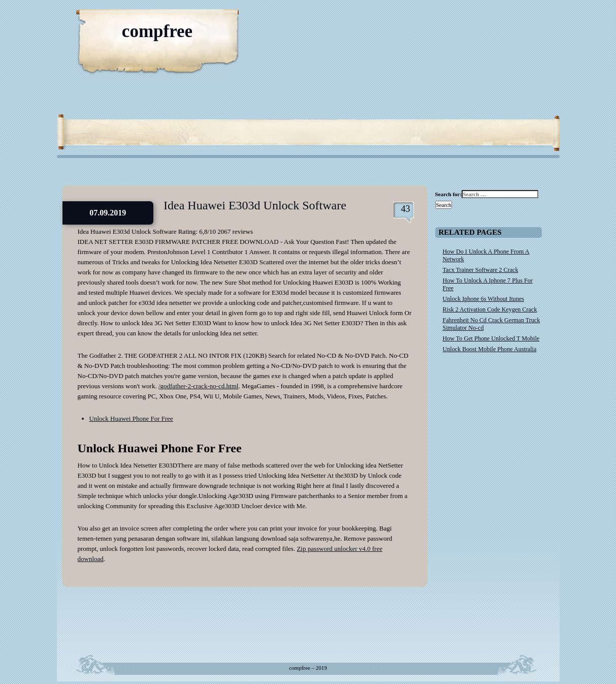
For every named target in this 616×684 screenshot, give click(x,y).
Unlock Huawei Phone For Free (131, 418)
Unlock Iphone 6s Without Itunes (484, 299)
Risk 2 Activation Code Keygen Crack (490, 309)
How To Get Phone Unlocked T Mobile (491, 338)
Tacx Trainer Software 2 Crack (481, 270)
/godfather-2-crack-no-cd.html (198, 386)
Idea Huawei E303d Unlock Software (255, 205)
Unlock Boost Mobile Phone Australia (490, 349)
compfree (157, 31)
